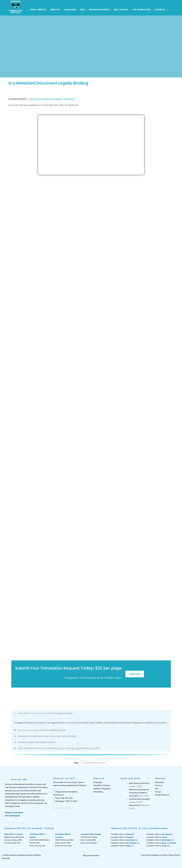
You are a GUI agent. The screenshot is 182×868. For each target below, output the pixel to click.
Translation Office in (157, 837)
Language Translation (40, 99)
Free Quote (160, 782)
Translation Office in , (161, 843)
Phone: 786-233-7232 (63, 798)
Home (33, 10)
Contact (125, 10)
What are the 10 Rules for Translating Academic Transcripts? (139, 793)
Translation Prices (101, 10)
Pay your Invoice (91, 855)
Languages (71, 10)
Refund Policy (174, 855)
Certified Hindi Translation (140, 799)
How (84, 10)
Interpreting (98, 792)
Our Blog (161, 10)
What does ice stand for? (139, 783)
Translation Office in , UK (158, 846)
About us (56, 10)
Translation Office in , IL (122, 837)
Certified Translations (102, 789)
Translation (69, 99)
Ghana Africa (134, 805)
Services (43, 10)
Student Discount (162, 795)
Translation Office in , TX (122, 846)
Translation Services (101, 785)
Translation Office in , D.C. (160, 840)
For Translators (143, 10)
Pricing (158, 792)
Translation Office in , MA (122, 834)
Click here (135, 674)
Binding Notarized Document (94, 763)
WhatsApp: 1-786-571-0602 (65, 801)
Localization (57, 99)
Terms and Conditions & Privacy (154, 855)
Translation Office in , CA (124, 840)
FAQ (116, 10)
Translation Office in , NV (159, 834)
